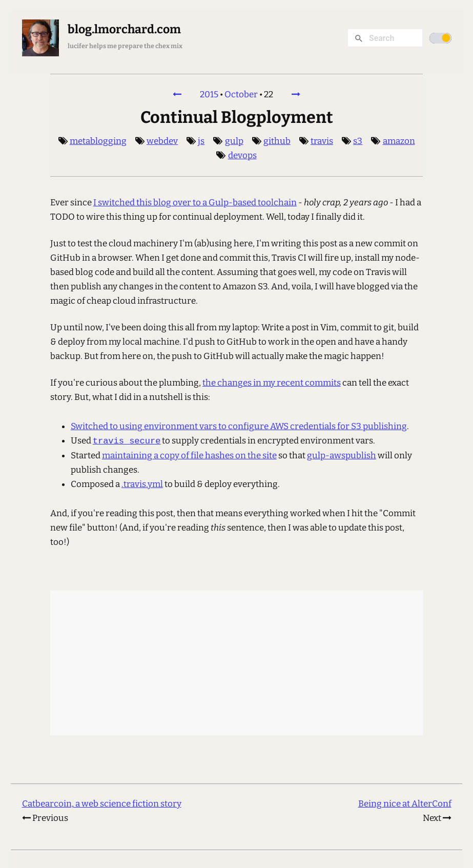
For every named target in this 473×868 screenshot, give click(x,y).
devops (242, 155)
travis (322, 141)
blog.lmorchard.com (124, 29)
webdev (162, 141)
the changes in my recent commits (272, 383)
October (241, 94)
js (201, 141)
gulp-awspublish (342, 456)
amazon (399, 141)
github (277, 141)
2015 (209, 94)
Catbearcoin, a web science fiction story (102, 804)
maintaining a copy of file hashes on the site (189, 456)
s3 (358, 141)
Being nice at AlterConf (405, 804)
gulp (234, 141)
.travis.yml (142, 484)
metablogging (98, 141)
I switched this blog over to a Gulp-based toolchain (195, 203)
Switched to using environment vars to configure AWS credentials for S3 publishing (239, 426)
